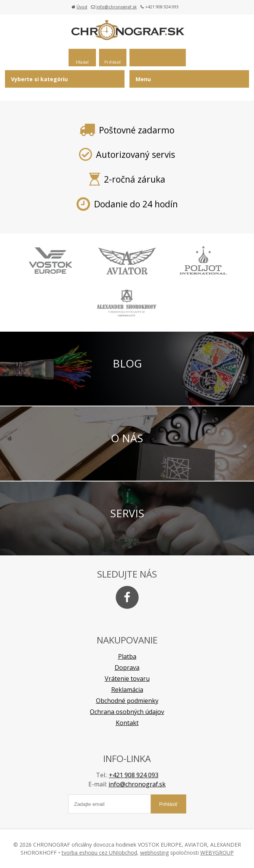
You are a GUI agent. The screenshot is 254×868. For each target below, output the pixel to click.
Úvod (82, 7)
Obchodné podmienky (127, 701)
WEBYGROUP (217, 853)
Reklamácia (127, 690)
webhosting (154, 853)
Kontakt (127, 723)
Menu (143, 79)
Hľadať (82, 62)
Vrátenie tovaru (127, 679)
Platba (127, 656)
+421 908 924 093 (134, 775)
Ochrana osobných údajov (127, 712)
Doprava (127, 667)
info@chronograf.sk (117, 7)
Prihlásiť (113, 62)
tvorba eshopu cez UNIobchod (99, 853)
